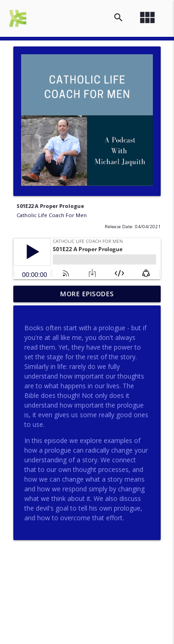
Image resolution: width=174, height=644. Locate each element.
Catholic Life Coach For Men (52, 215)
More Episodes (87, 294)
